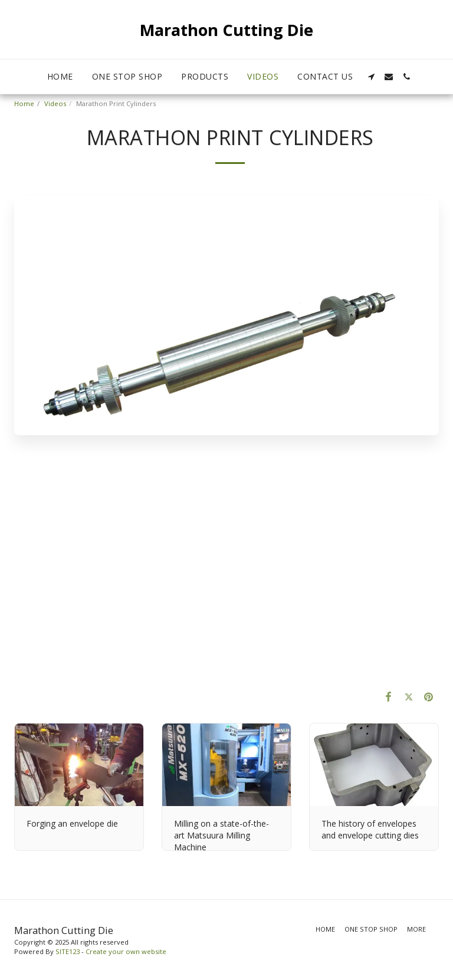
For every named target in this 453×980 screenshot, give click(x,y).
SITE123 (68, 951)
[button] (371, 77)
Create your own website (126, 951)
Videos (55, 103)
